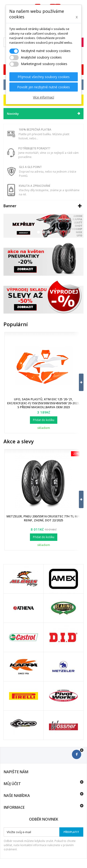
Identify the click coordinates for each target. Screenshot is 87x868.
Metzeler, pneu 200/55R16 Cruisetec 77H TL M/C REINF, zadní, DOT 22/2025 (43, 518)
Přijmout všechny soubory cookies (44, 77)
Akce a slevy (19, 441)
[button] (78, 382)
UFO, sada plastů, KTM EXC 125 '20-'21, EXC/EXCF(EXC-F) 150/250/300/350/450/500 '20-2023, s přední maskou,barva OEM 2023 (43, 403)
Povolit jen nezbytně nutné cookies (43, 87)
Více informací (43, 97)
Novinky (13, 114)
